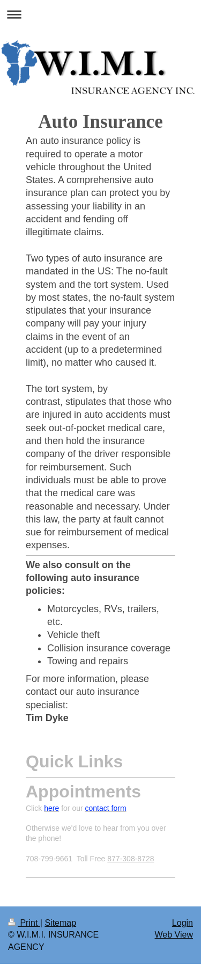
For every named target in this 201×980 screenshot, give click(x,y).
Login (183, 923)
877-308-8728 (131, 859)
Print (24, 923)
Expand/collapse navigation (100, 14)
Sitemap (60, 923)
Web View (174, 935)
